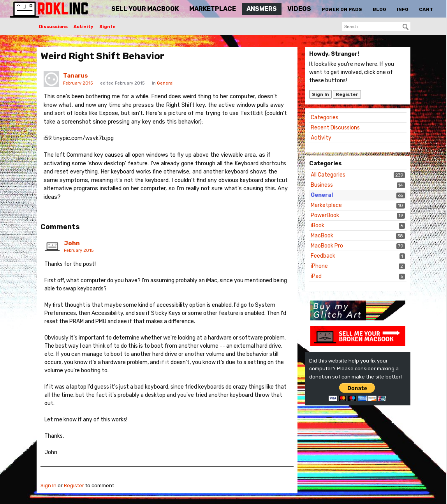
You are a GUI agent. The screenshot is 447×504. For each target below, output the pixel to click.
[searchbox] (376, 27)
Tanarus (76, 76)
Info (403, 9)
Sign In (107, 27)
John (72, 243)
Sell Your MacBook (145, 9)
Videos (299, 9)
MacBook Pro (327, 246)
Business (322, 185)
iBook (318, 225)
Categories (325, 118)
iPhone (319, 266)
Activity (84, 27)
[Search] (406, 27)
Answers (262, 9)
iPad (316, 276)
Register (347, 94)
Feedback (323, 256)
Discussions (53, 27)
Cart (426, 9)
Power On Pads (342, 9)
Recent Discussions (335, 128)
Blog (379, 9)
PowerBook (325, 215)
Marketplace (213, 9)
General (322, 195)
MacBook (322, 236)
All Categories (328, 175)
